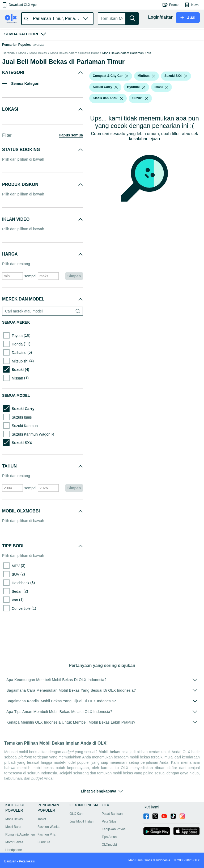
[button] (19, 5)
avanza (38, 45)
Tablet (42, 819)
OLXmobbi (109, 845)
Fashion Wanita (48, 827)
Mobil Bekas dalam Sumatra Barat (74, 82)
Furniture (44, 842)
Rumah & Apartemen (20, 834)
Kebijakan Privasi (114, 829)
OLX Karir (77, 814)
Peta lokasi (27, 861)
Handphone (14, 850)
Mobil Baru (13, 827)
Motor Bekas (14, 842)
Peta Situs (109, 821)
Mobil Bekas (38, 82)
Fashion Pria (46, 834)
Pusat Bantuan (112, 814)
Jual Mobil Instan (82, 821)
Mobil (22, 82)
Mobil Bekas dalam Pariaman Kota (127, 82)
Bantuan (10, 861)
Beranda (9, 82)
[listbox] (127, 105)
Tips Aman (109, 837)
